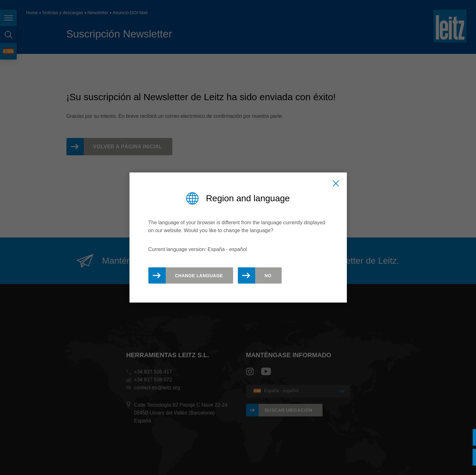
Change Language (199, 275)
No (268, 275)
